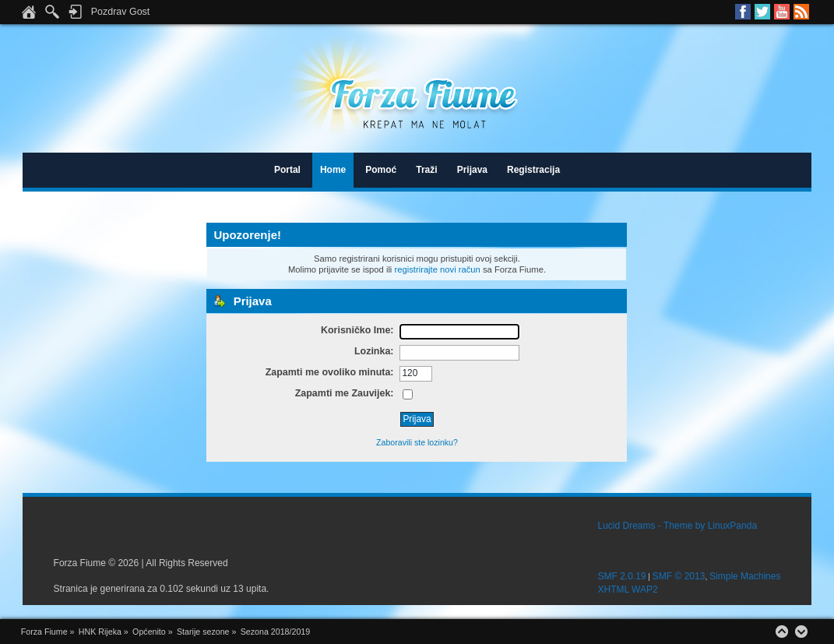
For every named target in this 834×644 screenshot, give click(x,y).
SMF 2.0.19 (622, 576)
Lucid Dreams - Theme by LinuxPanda (678, 526)
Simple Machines (745, 576)
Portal (287, 170)
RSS (801, 12)
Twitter (762, 12)
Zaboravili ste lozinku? (417, 442)
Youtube (782, 12)
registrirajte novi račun (437, 269)
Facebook (743, 12)
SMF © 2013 (679, 576)
